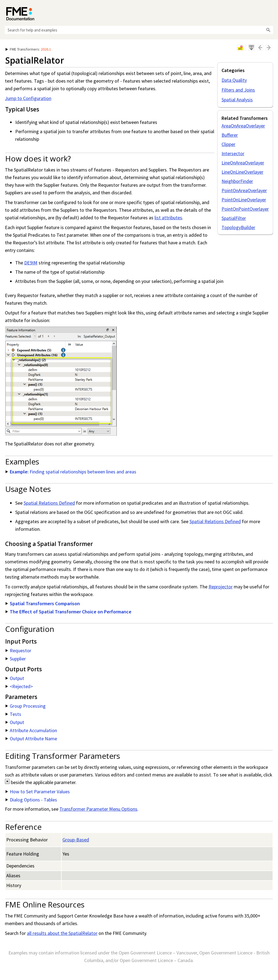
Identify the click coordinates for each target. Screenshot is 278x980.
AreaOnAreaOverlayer (243, 126)
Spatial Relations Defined (49, 503)
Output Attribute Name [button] (31, 739)
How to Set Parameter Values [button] (38, 792)
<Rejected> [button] (19, 686)
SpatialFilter (234, 218)
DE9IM (31, 263)
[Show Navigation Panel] (270, 12)
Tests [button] (13, 714)
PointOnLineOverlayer (244, 200)
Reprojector (221, 587)
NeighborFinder (237, 181)
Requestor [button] (18, 650)
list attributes (168, 218)
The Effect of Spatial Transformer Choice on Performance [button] (68, 612)
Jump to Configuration (28, 98)
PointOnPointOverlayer (245, 209)
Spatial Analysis (237, 100)
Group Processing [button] (26, 706)
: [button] (28, 49)
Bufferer (230, 135)
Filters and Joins (238, 90)
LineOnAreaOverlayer (243, 163)
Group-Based (76, 840)
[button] (268, 30)
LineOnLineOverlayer (242, 172)
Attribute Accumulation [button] (31, 730)
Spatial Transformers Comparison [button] (43, 603)
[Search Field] (139, 30)
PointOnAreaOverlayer (244, 190)
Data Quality (234, 80)
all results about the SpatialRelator (62, 933)
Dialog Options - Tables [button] (31, 800)
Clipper (228, 144)
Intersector (233, 153)
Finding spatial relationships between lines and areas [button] (71, 472)
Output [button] (15, 678)
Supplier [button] (16, 659)
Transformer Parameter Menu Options (98, 809)
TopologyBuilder (238, 227)
